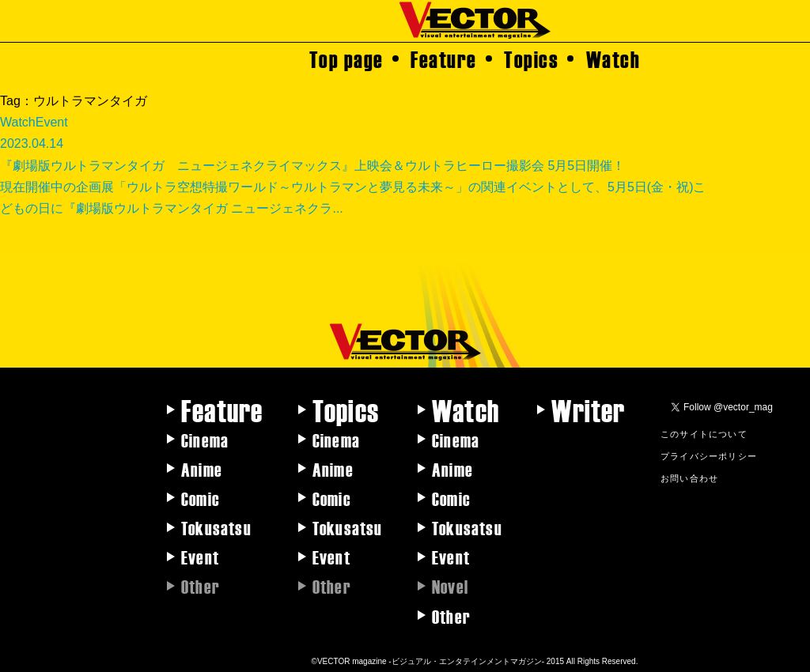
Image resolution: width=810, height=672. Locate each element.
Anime (202, 469)
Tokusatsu (216, 527)
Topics (531, 59)
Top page (346, 59)
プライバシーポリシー (709, 455)
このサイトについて (704, 433)
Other (451, 616)
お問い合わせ (689, 478)
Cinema (205, 440)
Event (200, 557)
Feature (444, 59)
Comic (201, 498)
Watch (613, 59)
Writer (588, 410)
